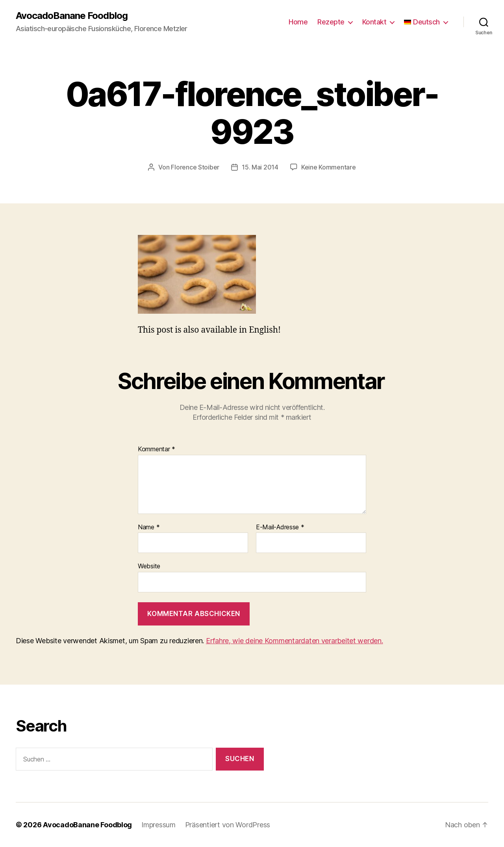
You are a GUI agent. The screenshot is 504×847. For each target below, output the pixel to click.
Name (149, 527)
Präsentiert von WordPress (228, 825)
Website (149, 566)
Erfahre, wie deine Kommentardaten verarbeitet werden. (295, 641)
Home (298, 22)
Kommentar (157, 449)
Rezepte (331, 22)
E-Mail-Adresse (280, 527)
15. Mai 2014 (260, 167)
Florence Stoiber (195, 167)
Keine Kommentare (329, 167)
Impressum (158, 825)
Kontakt (374, 22)
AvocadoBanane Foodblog (72, 16)
